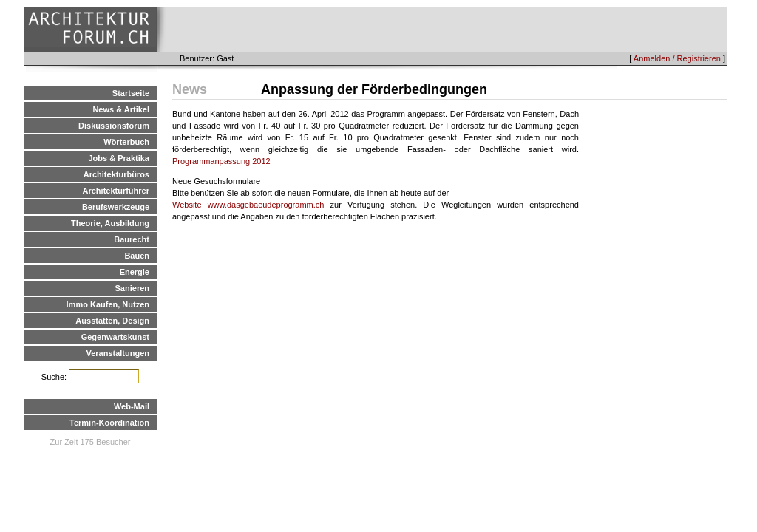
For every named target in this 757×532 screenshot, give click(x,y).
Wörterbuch (126, 142)
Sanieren (132, 288)
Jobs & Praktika (119, 158)
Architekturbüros (116, 174)
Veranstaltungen (118, 353)
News (190, 89)
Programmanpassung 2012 (221, 161)
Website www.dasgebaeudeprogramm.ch (248, 205)
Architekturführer (116, 191)
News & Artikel (121, 109)
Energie (135, 272)
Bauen (137, 256)
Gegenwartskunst (115, 337)
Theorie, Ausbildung (110, 223)
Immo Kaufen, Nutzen (108, 304)
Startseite (131, 93)
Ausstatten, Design (112, 321)
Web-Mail (132, 406)
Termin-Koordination (109, 423)
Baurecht (132, 239)
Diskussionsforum (114, 126)
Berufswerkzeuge (116, 207)
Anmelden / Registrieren (677, 58)
